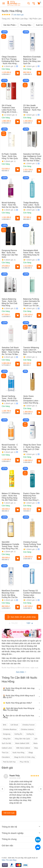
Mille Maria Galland (23, 748)
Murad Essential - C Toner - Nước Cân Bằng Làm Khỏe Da (10, 447)
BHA (5, 725)
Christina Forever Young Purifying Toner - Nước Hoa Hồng (32, 544)
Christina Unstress (27, 729)
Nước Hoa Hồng (18, 753)
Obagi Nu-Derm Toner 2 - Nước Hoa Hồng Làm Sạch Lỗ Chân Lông (32, 448)
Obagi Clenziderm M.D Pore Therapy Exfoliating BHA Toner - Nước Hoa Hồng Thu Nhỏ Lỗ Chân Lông (11, 60)
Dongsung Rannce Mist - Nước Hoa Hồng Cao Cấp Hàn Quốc (10, 254)
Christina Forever (28, 725)
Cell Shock (14, 725)
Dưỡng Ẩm (18, 734)
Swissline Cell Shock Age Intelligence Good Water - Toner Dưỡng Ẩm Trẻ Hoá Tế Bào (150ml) (32, 157)
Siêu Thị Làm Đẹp (9, 860)
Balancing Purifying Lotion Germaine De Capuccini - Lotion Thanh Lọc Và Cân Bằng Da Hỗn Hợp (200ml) (31, 302)
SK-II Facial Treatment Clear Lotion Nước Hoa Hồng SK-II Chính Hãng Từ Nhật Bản (9, 109)
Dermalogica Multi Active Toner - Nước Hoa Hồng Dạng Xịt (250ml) (31, 254)
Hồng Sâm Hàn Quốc (22, 739)
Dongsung (7, 734)
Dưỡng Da (30, 734)
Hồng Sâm (7, 739)
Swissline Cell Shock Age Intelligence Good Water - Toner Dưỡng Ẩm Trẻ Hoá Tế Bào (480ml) (11, 351)
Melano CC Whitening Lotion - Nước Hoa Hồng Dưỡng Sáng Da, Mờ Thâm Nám (11, 497)
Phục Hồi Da (24, 762)
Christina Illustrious (10, 729)
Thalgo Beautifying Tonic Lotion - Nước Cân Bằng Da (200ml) (32, 205)
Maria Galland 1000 (22, 743)
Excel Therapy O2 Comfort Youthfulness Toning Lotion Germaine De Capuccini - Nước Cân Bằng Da (32, 594)
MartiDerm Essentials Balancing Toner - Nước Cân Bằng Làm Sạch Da (32, 60)
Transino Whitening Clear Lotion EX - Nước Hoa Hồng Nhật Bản (32, 351)
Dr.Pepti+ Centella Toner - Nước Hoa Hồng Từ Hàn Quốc (10, 156)
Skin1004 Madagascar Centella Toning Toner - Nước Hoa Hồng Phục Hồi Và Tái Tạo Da (10, 545)
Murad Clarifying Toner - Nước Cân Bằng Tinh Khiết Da (10, 398)
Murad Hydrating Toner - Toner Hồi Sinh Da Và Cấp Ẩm (10, 205)
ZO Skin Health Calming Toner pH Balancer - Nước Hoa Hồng (32, 109)
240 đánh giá (17, 15)
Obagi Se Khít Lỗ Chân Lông (24, 757)
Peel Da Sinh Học (10, 762)
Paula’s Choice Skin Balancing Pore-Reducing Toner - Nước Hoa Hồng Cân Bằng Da (32, 497)
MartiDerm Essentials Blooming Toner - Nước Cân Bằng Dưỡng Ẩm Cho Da (10, 594)
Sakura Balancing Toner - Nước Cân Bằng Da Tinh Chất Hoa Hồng (9, 302)
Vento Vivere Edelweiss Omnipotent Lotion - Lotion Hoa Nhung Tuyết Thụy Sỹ (31, 400)
